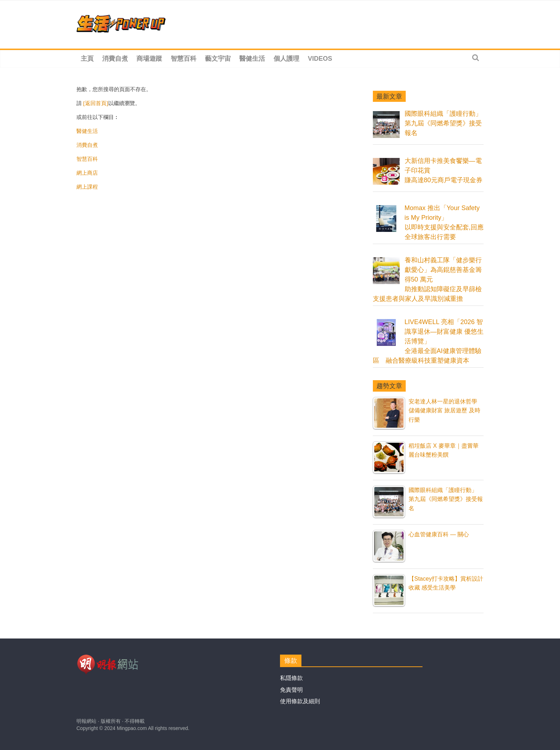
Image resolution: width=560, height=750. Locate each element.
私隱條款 (291, 678)
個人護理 (286, 59)
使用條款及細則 (300, 701)
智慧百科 (184, 59)
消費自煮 (115, 59)
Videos (320, 59)
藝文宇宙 (218, 59)
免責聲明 (291, 690)
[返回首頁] (96, 103)
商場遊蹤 (149, 59)
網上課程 (87, 187)
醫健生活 (252, 59)
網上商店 (87, 173)
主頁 (87, 59)
